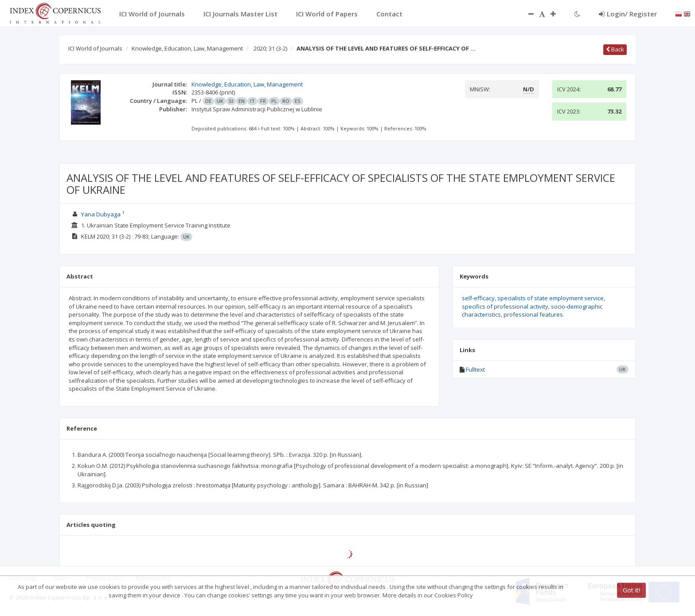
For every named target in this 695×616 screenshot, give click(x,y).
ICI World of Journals (95, 48)
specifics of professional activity (505, 306)
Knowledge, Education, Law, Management (187, 48)
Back (615, 49)
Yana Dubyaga (101, 214)
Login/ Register (628, 14)
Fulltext (475, 369)
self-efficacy (478, 298)
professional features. (534, 314)
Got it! (631, 590)
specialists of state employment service (551, 298)
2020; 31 (270, 48)
